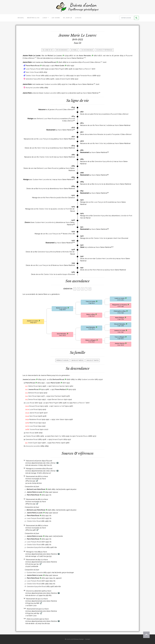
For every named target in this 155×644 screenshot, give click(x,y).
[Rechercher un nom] (127, 18)
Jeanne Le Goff (59, 406)
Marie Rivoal (34, 423)
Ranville (64, 198)
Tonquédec (116, 134)
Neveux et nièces (77, 360)
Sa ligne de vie (48, 50)
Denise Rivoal (33, 399)
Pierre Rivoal (30, 383)
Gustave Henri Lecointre (41, 180)
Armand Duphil (65, 79)
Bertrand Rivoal (50, 62)
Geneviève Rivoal (32, 439)
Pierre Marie (99, 125)
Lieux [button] (45, 18)
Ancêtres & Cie (33, 18)
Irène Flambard (56, 396)
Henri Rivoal (32, 396)
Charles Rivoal (31, 436)
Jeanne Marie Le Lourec (35, 492)
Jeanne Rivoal (33, 389)
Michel (96, 114)
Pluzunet (129, 56)
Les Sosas (56, 18)
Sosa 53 (77, 43)
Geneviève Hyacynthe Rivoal (35, 79)
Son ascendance (62, 50)
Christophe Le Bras (120, 311)
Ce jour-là (67, 18)
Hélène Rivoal (33, 386)
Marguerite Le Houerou (120, 305)
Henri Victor (99, 143)
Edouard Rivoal (34, 406)
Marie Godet (60, 66)
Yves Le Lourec (91, 302)
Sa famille (74, 50)
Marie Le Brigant (91, 340)
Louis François (44, 139)
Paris (70, 234)
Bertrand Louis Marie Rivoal (46, 119)
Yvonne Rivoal (34, 429)
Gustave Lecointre (51, 84)
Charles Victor (44, 157)
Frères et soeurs (62, 360)
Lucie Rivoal (33, 409)
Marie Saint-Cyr (60, 76)
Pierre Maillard (60, 389)
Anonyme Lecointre (32, 88)
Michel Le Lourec (55, 56)
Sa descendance (87, 50)
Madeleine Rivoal (35, 419)
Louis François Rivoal (33, 69)
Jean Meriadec (91, 327)
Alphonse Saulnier (59, 386)
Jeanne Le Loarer (120, 331)
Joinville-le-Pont (63, 209)
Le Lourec (89, 35)
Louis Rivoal (30, 403)
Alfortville (65, 252)
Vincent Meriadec (120, 324)
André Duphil (33, 443)
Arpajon (65, 274)
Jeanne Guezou (120, 343)
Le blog (78, 18)
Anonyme (98, 184)
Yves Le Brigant (120, 337)
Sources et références (104, 50)
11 (85, 58)
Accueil (21, 18)
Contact (88, 639)
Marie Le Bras (91, 314)
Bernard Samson (58, 399)
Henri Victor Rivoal (32, 72)
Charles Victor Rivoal (33, 76)
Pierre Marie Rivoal (33, 66)
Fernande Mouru (86, 76)
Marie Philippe (120, 318)
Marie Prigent (60, 69)
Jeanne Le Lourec (32, 321)
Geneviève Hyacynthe (102, 161)
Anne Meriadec (85, 56)
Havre (69, 58)
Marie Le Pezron (84, 69)
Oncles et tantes (93, 360)
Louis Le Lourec (120, 298)
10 (74, 242)
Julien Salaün (60, 419)
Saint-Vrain (117, 238)
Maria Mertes (56, 443)
